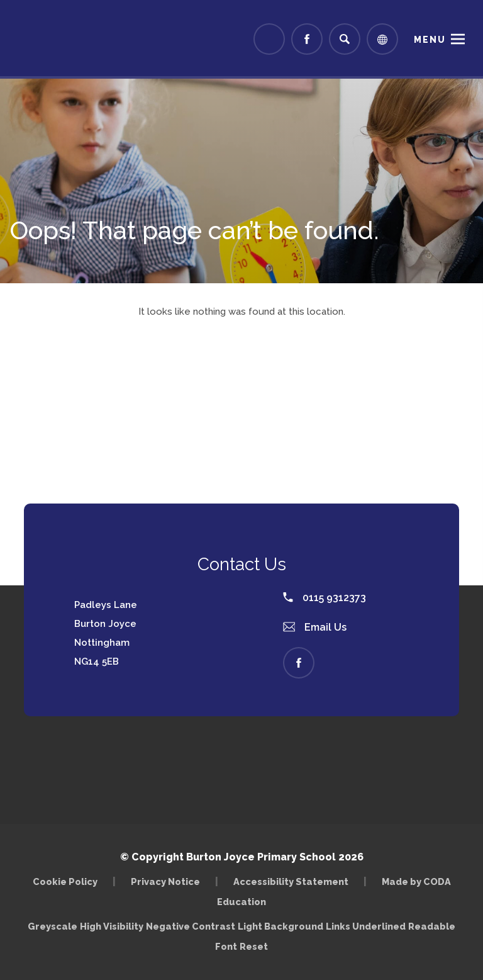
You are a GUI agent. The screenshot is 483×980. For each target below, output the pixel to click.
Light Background (280, 926)
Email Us (315, 627)
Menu (430, 40)
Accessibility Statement (291, 881)
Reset (254, 946)
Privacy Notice (165, 881)
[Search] (345, 39)
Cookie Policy (65, 881)
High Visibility (112, 926)
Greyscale (53, 926)
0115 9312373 (325, 598)
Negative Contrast (191, 926)
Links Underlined (366, 926)
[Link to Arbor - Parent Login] (269, 39)
